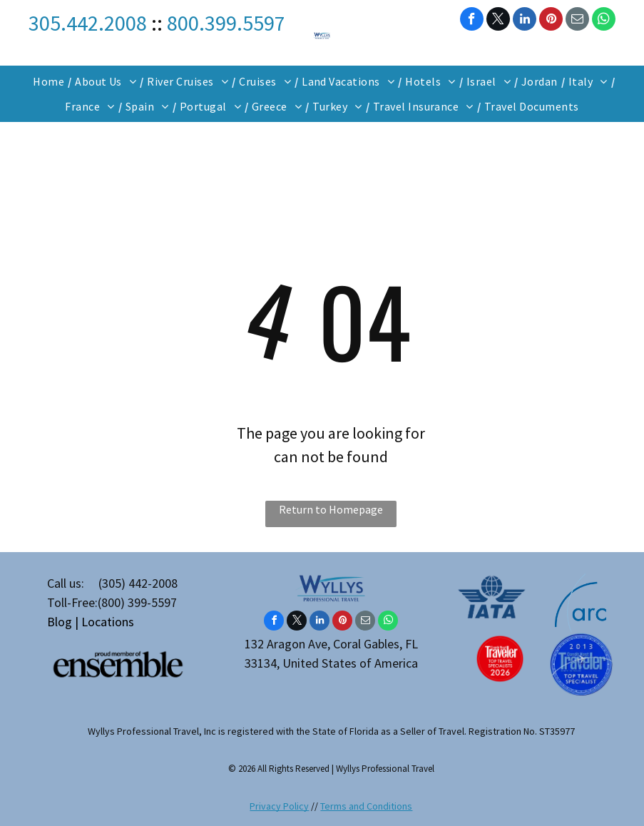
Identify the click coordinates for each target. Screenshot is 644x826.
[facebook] (472, 21)
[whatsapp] (604, 21)
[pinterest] (551, 21)
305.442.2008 (88, 23)
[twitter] (498, 21)
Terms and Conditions (366, 806)
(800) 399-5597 (137, 602)
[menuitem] (50, 81)
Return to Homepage (331, 509)
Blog (60, 622)
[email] (577, 21)
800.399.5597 (226, 23)
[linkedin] (525, 21)
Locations (108, 622)
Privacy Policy (279, 806)
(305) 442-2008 (138, 583)
